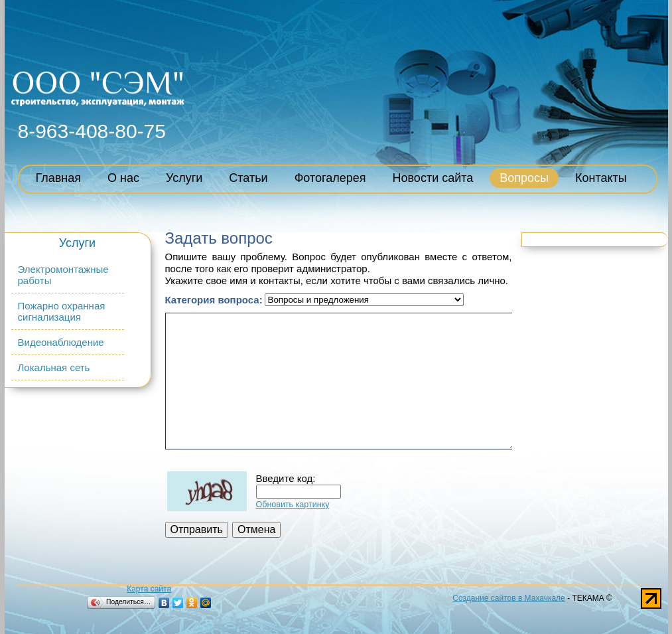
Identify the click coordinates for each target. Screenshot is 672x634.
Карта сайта (149, 589)
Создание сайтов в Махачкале (508, 598)
